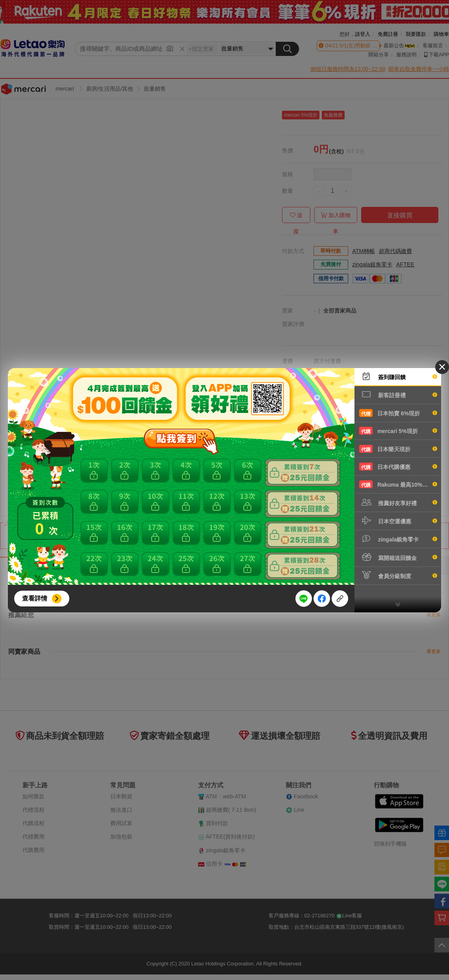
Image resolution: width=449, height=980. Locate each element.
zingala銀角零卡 (398, 539)
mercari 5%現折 (398, 431)
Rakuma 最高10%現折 (398, 484)
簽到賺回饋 (398, 376)
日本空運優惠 (398, 521)
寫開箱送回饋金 (398, 557)
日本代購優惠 (398, 467)
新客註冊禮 (398, 394)
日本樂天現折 (398, 449)
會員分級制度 (398, 575)
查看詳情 (35, 598)
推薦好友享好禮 (398, 502)
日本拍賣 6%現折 (398, 413)
